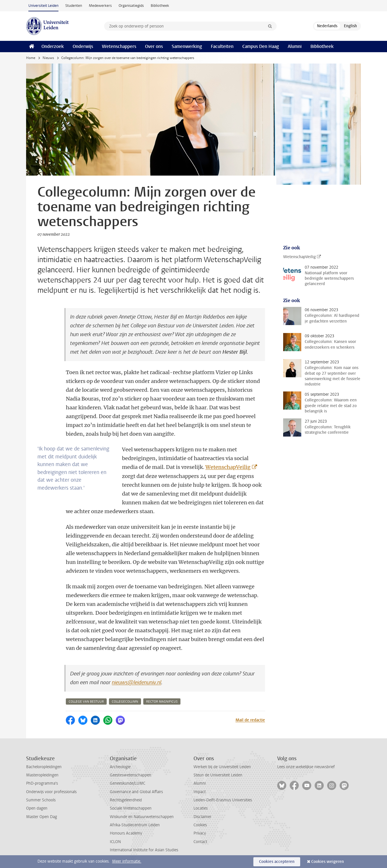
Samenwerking (187, 46)
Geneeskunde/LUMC (128, 783)
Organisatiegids (131, 6)
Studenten (74, 6)
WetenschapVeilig (228, 467)
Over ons (154, 46)
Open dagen (37, 808)
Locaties (201, 808)
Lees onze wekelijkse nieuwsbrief (306, 767)
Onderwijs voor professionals (51, 792)
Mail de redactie (250, 720)
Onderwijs (83, 46)
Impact (200, 792)
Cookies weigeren (328, 862)
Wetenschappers (119, 46)
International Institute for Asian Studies (144, 850)
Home (31, 58)
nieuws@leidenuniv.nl (136, 682)
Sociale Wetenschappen (131, 808)
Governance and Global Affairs (136, 792)
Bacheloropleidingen (44, 767)
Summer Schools (41, 800)
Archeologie (120, 767)
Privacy (200, 833)
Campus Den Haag (261, 46)
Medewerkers (100, 6)
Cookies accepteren (277, 862)
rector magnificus (162, 702)
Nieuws (48, 58)
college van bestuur (86, 702)
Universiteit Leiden (43, 6)
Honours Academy (126, 833)
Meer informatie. (127, 861)
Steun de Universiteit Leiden (218, 775)
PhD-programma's (42, 783)
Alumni (295, 46)
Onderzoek (53, 46)
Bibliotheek (160, 6)
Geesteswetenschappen (131, 775)
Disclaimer (202, 817)
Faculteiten (222, 46)
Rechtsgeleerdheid (126, 800)
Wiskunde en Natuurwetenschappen (142, 817)
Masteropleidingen (42, 775)
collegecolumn (125, 702)
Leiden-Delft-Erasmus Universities (223, 800)
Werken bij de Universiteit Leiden (222, 767)
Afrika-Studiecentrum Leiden (135, 825)
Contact (200, 842)
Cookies (200, 825)
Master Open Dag (42, 817)
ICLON (115, 842)
